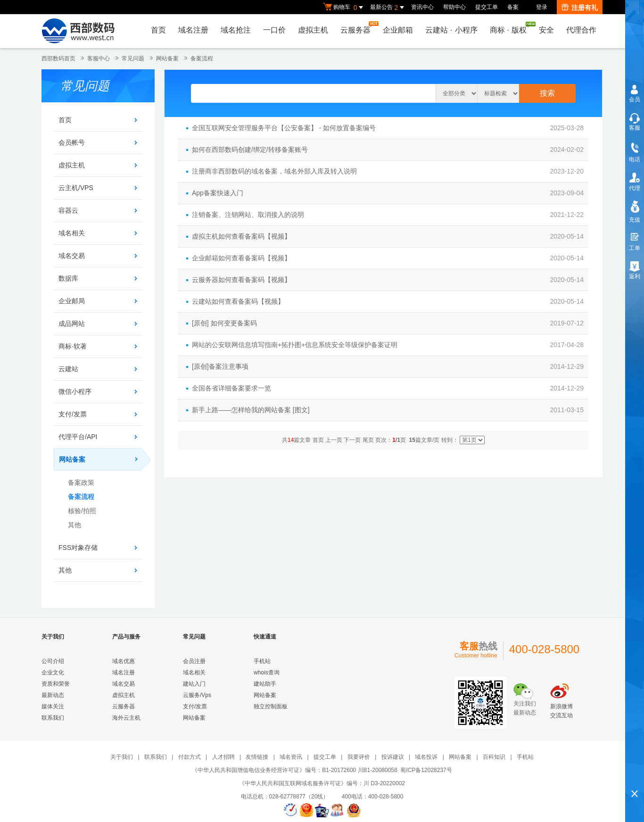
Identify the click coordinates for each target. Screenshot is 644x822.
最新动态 (53, 695)
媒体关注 (53, 706)
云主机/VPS (76, 188)
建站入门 (194, 684)
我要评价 (359, 757)
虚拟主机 (313, 30)
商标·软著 (73, 346)
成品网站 (72, 324)
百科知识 (494, 757)
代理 (635, 188)
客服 (635, 128)
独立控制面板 (271, 706)
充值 (635, 220)
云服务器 (358, 28)
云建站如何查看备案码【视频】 (238, 301)
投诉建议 (393, 757)
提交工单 (487, 7)
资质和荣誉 (56, 684)
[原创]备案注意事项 (220, 366)
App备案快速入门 (218, 193)
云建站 (68, 369)
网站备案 (167, 58)
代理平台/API (78, 437)
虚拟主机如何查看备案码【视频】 (241, 236)
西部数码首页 (58, 58)
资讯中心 (422, 7)
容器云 (68, 210)
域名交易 (72, 256)
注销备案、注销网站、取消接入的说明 (248, 215)
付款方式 (190, 757)
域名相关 (72, 233)
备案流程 (202, 58)
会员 (635, 100)
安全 (546, 30)
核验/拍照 (82, 511)
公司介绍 (53, 661)
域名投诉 (426, 757)
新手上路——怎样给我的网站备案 (241, 410)
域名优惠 (124, 661)
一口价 (274, 30)
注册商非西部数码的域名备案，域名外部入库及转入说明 (274, 171)
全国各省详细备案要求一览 (231, 388)
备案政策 (81, 482)
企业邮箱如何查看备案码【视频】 (241, 258)
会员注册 (194, 661)
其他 (74, 525)
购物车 (344, 8)
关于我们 (122, 757)
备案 (513, 7)
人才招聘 (223, 757)
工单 (635, 248)
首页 (158, 30)
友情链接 (257, 757)
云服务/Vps (197, 695)
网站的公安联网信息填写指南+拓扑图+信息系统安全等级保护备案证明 (295, 345)
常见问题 (133, 58)
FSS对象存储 (78, 548)
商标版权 (511, 28)
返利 (635, 276)
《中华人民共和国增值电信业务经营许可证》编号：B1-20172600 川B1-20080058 (294, 770)
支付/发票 (73, 414)
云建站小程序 (451, 30)
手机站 (262, 661)
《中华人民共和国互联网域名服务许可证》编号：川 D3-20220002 (322, 783)
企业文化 (53, 673)
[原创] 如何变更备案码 (224, 323)
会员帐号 (72, 142)
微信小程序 (75, 391)
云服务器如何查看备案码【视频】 (241, 280)
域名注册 (193, 30)
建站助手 (265, 684)
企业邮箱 (398, 30)
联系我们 (53, 718)
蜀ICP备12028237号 (426, 770)
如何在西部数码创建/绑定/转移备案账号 (250, 149)
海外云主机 (126, 718)
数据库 (68, 278)
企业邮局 (72, 301)
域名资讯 (291, 757)
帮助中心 (454, 7)
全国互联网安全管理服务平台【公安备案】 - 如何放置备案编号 (284, 128)
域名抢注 (236, 30)
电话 (635, 159)
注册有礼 (580, 8)
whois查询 (267, 673)
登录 (542, 7)
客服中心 (99, 58)
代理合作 (581, 30)
